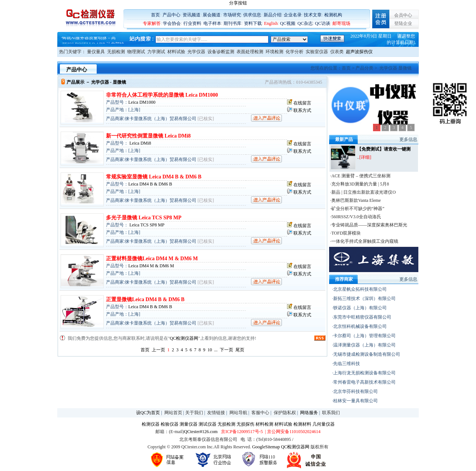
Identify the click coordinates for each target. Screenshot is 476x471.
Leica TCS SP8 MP (146, 225)
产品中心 (171, 15)
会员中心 (403, 15)
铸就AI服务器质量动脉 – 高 (89, 40)
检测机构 (333, 15)
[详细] (365, 157)
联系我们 (331, 413)
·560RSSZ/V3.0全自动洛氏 (356, 217)
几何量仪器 (324, 424)
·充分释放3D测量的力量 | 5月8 (360, 184)
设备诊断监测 (221, 52)
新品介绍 (273, 15)
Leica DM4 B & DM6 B (150, 184)
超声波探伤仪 (359, 52)
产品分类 (364, 68)
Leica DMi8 (140, 143)
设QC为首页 (148, 413)
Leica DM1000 (142, 102)
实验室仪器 (317, 52)
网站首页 (173, 413)
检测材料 (302, 424)
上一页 (158, 350)
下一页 (226, 350)
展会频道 (212, 15)
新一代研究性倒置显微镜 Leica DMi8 (148, 136)
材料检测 (264, 424)
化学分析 (295, 52)
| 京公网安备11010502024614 (292, 432)
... (216, 350)
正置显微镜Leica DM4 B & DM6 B (145, 299)
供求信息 (252, 15)
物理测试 (136, 52)
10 (210, 350)
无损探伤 (245, 424)
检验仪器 (170, 424)
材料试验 (176, 52)
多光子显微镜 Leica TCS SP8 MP (144, 218)
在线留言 (302, 103)
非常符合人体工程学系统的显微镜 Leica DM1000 (162, 95)
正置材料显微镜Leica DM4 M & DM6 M (152, 259)
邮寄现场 (341, 23)
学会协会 (172, 23)
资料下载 (253, 23)
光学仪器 (196, 52)
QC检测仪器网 (184, 338)
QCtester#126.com (201, 432)
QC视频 (288, 23)
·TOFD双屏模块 (345, 233)
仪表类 (337, 52)
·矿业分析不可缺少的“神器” (357, 209)
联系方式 (302, 110)
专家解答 (152, 23)
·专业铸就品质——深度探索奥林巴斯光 (369, 225)
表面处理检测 (250, 52)
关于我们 (194, 413)
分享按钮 (238, 3)
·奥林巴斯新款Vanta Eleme (356, 200)
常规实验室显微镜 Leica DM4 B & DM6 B (154, 177)
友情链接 (216, 413)
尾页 (240, 350)
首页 (155, 15)
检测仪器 (151, 424)
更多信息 (408, 139)
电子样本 (212, 23)
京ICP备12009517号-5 (242, 432)
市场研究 (232, 15)
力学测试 (156, 52)
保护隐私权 (285, 413)
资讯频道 (192, 15)
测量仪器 (189, 424)
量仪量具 (96, 52)
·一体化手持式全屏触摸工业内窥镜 (364, 241)
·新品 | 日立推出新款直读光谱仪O (363, 192)
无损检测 (116, 52)
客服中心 (260, 413)
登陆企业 (403, 23)
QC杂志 (305, 23)
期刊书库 (232, 23)
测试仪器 (208, 424)
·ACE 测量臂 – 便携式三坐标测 (360, 176)
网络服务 (309, 413)
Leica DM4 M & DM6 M (151, 266)
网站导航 (238, 413)
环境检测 (274, 52)
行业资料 (192, 23)
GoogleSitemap (266, 447)
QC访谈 (323, 23)
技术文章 (313, 15)
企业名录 (293, 15)
